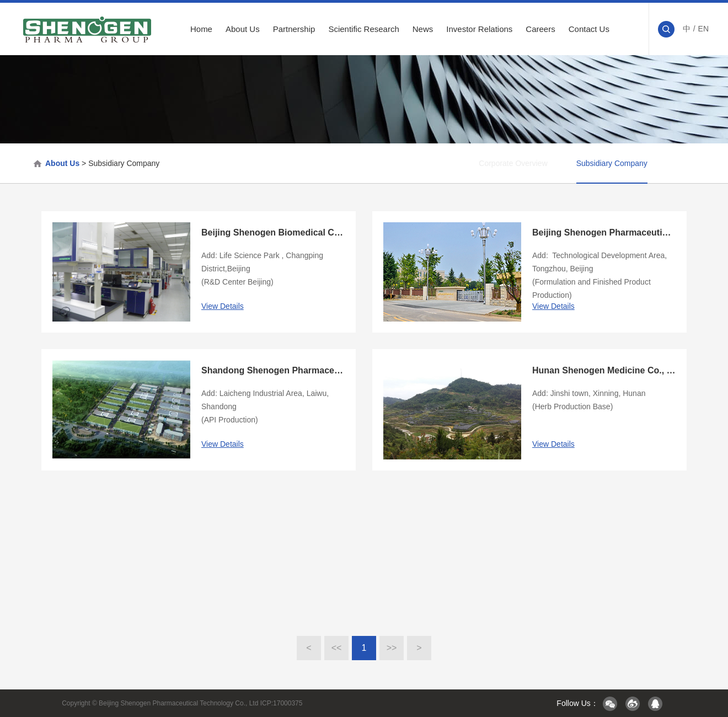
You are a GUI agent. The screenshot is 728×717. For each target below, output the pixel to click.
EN (703, 29)
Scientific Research (363, 29)
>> (392, 648)
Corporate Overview (474, 163)
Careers (540, 29)
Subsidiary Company (124, 163)
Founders (542, 163)
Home (201, 29)
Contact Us (589, 29)
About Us (243, 29)
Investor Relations (479, 29)
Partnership (294, 29)
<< (337, 648)
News (423, 29)
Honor (676, 163)
